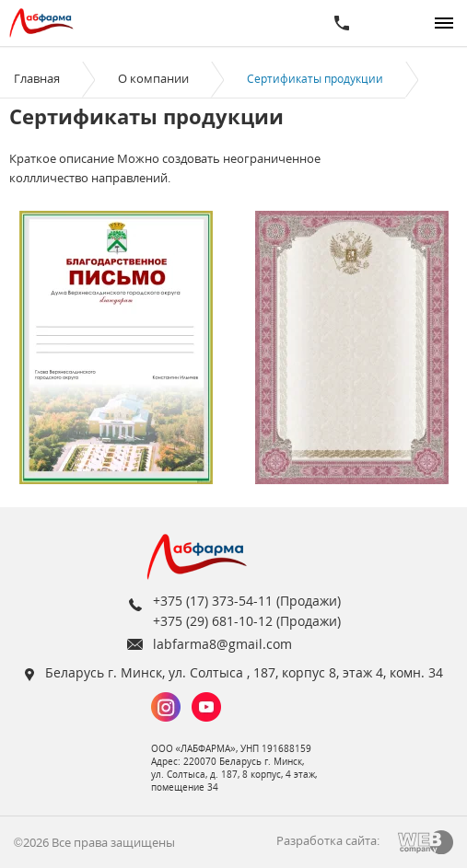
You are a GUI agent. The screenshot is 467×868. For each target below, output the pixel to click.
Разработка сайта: (328, 840)
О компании (153, 78)
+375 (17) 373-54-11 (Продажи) (247, 601)
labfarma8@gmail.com (222, 644)
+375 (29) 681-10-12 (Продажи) (247, 621)
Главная (37, 78)
